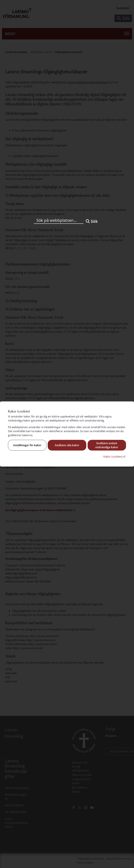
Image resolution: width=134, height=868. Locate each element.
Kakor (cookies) (115, 456)
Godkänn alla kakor (67, 445)
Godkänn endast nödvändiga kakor (107, 445)
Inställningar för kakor (27, 445)
